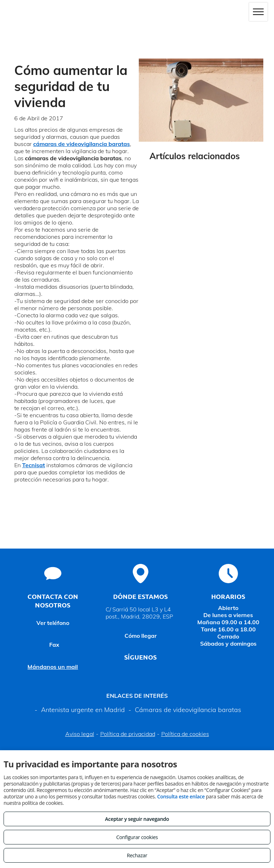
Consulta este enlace (181, 796)
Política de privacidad (128, 734)
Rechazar (137, 855)
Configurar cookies (137, 837)
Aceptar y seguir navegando (137, 819)
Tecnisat (34, 465)
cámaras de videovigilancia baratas (82, 144)
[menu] (258, 12)
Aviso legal (80, 734)
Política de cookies (185, 734)
